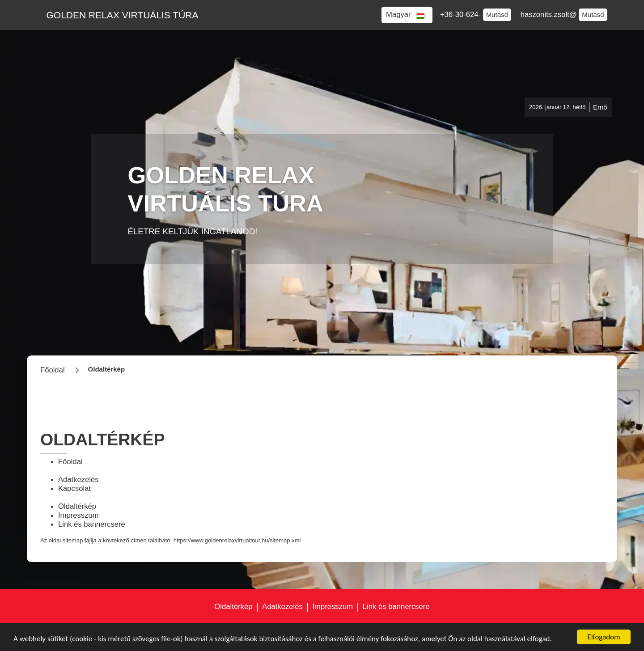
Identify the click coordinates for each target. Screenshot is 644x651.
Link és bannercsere (92, 524)
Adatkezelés (78, 480)
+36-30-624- (462, 15)
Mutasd (497, 15)
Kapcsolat (74, 488)
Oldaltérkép (77, 506)
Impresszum (78, 515)
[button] (407, 15)
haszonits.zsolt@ (550, 15)
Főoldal (70, 462)
